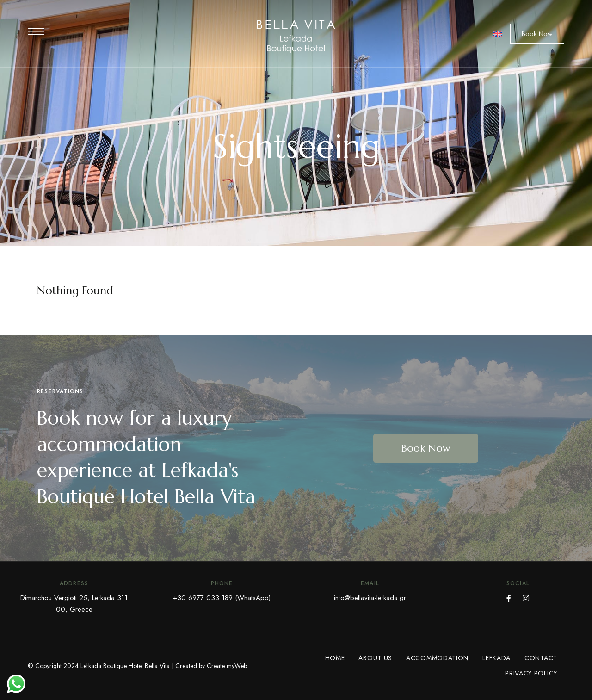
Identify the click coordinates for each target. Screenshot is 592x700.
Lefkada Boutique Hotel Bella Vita (125, 666)
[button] (537, 34)
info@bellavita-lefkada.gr (370, 598)
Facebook (509, 598)
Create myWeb (227, 666)
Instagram (526, 598)
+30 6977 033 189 (203, 598)
